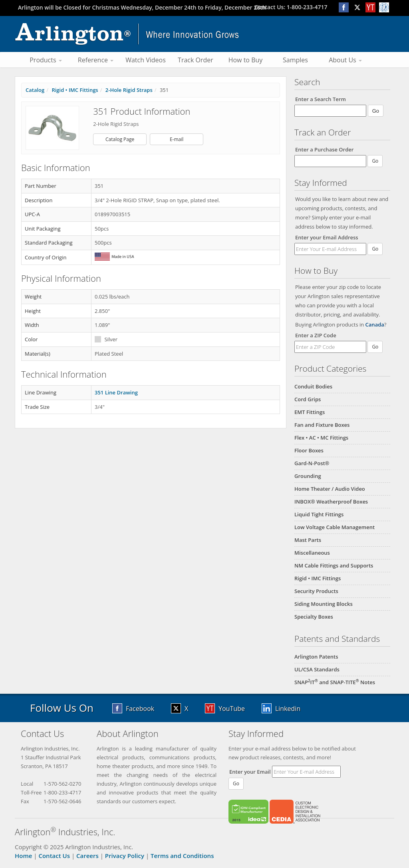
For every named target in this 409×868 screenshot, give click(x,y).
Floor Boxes (309, 450)
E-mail (177, 139)
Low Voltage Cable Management (335, 527)
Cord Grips (308, 399)
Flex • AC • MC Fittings (321, 438)
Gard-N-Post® (312, 463)
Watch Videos (146, 60)
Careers (87, 856)
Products (46, 60)
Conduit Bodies (313, 386)
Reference (96, 60)
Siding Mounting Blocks (324, 604)
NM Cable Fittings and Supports (334, 565)
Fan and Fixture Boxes (322, 425)
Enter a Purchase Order (324, 149)
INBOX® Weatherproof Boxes (331, 502)
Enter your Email (250, 772)
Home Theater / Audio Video (330, 489)
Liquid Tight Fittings (319, 514)
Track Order (196, 60)
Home (23, 856)
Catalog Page (120, 139)
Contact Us (54, 856)
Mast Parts (308, 540)
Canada (375, 325)
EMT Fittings (310, 412)
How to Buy (246, 60)
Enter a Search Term (321, 99)
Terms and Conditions (182, 856)
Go (375, 249)
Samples (295, 60)
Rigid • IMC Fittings (318, 578)
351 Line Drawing (116, 392)
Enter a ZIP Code (316, 335)
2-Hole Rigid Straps (129, 90)
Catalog (35, 90)
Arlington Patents (316, 657)
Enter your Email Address (327, 237)
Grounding (308, 476)
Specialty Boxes (314, 617)
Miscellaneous (312, 553)
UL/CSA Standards (317, 669)
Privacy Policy (125, 856)
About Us (345, 60)
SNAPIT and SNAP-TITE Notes (335, 682)
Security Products (316, 591)
